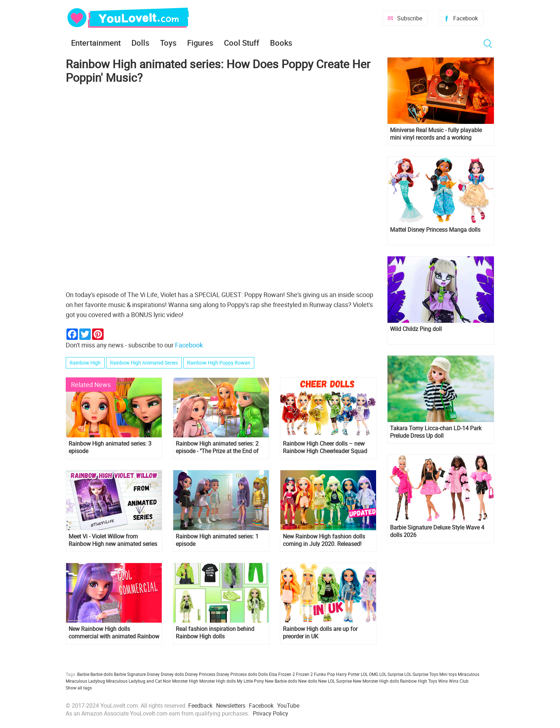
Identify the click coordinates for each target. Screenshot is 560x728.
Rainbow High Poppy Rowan (219, 363)
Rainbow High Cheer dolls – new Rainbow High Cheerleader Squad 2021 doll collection (325, 447)
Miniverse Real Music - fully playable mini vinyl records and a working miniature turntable (436, 134)
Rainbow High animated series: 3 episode (110, 447)
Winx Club (459, 681)
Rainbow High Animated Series (144, 363)
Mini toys (448, 674)
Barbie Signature (130, 674)
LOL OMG (369, 674)
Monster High (185, 681)
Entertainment (96, 43)
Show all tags (79, 688)
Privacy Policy (271, 713)
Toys (168, 43)
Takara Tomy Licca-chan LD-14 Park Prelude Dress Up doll (436, 432)
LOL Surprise (391, 674)
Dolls (140, 43)
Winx (443, 681)
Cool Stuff (242, 43)
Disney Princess (200, 674)
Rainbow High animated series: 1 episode (217, 540)
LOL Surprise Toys (421, 674)
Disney (153, 674)
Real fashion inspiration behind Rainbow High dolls (215, 633)
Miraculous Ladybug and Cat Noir (139, 681)
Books (281, 43)
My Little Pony (250, 681)
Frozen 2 (304, 674)
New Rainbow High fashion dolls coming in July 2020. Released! (324, 540)
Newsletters (231, 706)
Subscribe (410, 18)
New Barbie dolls (281, 681)
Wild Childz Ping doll (416, 329)
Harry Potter (348, 674)
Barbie (83, 674)
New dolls (308, 681)
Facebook (466, 18)
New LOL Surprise (335, 681)
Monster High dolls (217, 681)
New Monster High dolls (376, 681)
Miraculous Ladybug (85, 681)
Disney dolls (172, 674)
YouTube (288, 706)
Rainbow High (85, 363)
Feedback (200, 706)
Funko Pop (324, 674)
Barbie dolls (102, 674)
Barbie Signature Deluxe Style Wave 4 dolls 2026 (437, 531)
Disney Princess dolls (237, 674)
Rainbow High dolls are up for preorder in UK (320, 633)
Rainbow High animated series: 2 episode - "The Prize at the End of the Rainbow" (217, 447)
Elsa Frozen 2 (282, 674)
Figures (200, 43)
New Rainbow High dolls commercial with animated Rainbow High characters (114, 633)
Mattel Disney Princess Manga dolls (435, 230)
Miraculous (469, 674)
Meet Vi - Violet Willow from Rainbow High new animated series (113, 540)
